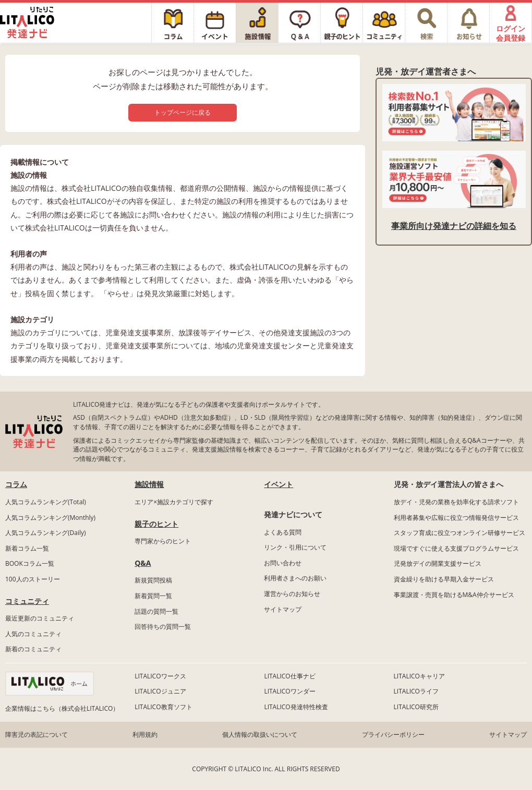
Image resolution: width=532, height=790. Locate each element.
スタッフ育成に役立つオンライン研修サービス (460, 533)
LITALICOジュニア (160, 691)
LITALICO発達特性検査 (296, 707)
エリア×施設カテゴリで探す (174, 502)
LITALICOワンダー (289, 691)
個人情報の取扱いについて (260, 734)
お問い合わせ (283, 563)
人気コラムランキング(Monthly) (50, 518)
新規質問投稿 (153, 580)
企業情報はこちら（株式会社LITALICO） (62, 708)
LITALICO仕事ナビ (289, 676)
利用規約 (145, 734)
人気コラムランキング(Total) (46, 502)
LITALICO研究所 (416, 707)
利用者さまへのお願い (295, 578)
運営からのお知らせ (292, 594)
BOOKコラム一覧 (30, 563)
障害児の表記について (37, 734)
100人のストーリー (33, 579)
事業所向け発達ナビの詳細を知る (454, 226)
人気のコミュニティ (33, 634)
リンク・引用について (295, 547)
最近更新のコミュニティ (40, 618)
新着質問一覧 (153, 596)
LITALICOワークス (160, 676)
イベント (279, 484)
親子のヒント (156, 524)
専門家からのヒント (163, 541)
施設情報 (149, 484)
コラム (16, 484)
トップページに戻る (183, 112)
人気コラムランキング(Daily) (46, 533)
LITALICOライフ (416, 691)
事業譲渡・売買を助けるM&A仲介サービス (454, 595)
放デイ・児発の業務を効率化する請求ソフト (456, 502)
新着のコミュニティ (33, 649)
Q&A (143, 563)
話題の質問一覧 (156, 611)
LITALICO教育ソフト (163, 707)
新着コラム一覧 (27, 548)
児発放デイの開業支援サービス (438, 563)
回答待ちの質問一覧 (163, 627)
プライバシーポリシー (393, 734)
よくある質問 (283, 532)
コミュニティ (27, 601)
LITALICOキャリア (419, 676)
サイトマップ (283, 609)
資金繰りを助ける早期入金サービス (444, 579)
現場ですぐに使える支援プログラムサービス (456, 548)
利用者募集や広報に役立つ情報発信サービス (456, 518)
